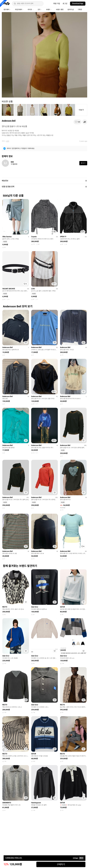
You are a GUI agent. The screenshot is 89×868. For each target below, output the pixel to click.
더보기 (81, 110)
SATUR (62, 607)
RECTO (5, 607)
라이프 (31, 10)
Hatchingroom (36, 803)
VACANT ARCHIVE (9, 289)
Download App (78, 3)
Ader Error (35, 607)
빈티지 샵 (71, 10)
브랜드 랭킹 (60, 10)
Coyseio (34, 237)
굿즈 (40, 10)
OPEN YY (63, 237)
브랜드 (49, 10)
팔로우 (83, 163)
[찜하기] (77, 122)
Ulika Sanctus (7, 237)
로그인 (65, 4)
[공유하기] (85, 122)
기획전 (80, 10)
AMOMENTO (7, 803)
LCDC (33, 289)
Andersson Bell (9, 121)
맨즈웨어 (7, 10)
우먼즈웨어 (19, 10)
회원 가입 (57, 4)
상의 (8, 141)
